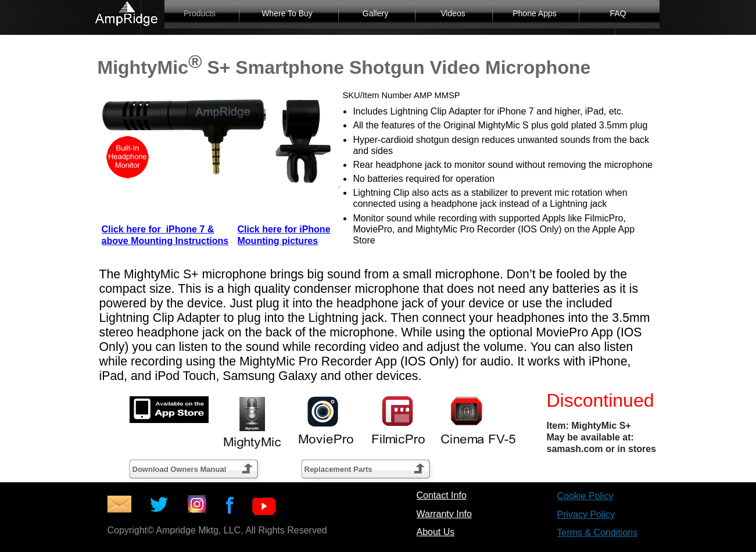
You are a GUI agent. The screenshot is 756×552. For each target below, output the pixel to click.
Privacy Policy (586, 515)
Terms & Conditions (598, 533)
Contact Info (442, 495)
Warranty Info (444, 514)
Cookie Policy (585, 496)
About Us (436, 532)
